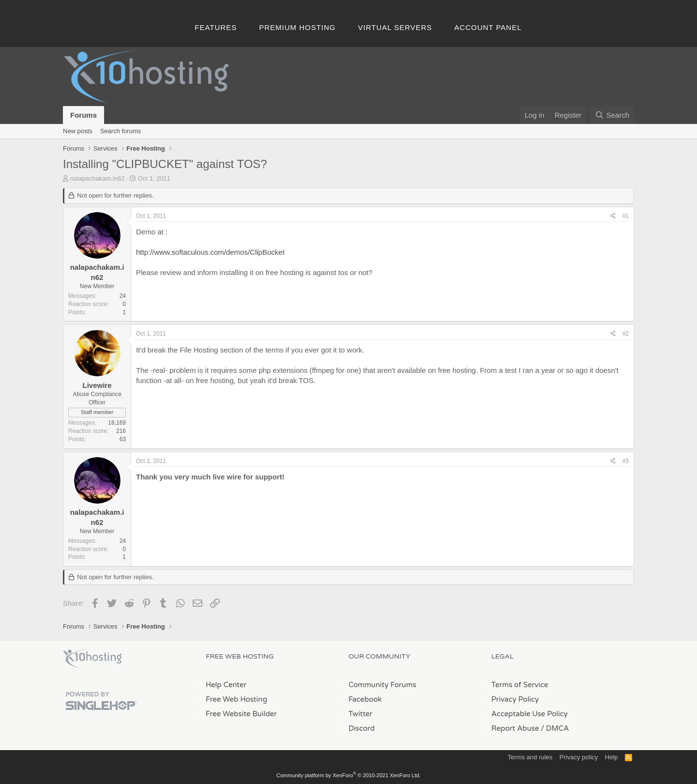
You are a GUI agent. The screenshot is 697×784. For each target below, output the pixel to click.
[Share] (613, 216)
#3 (626, 461)
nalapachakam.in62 (98, 178)
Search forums (121, 131)
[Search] (612, 115)
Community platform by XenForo (348, 775)
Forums (83, 115)
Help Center (226, 685)
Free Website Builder (241, 714)
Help (612, 757)
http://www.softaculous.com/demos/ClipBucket (210, 252)
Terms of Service (520, 685)
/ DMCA (555, 728)
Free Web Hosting (236, 699)
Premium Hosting (297, 27)
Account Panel (488, 27)
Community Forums (382, 685)
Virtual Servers (395, 27)
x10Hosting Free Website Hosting (92, 659)
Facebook (365, 699)
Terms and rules (530, 757)
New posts (78, 131)
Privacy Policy (515, 699)
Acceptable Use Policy (530, 714)
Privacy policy (579, 757)
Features (216, 27)
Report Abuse (515, 728)
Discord (362, 728)
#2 (626, 334)
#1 (626, 216)
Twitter (360, 714)
